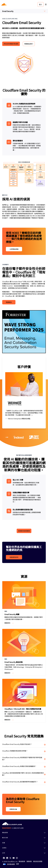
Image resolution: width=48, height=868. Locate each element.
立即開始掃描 (14, 249)
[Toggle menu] (46, 4)
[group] (24, 392)
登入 (41, 4)
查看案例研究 (14, 557)
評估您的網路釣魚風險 (11, 44)
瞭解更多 (9, 623)
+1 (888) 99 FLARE (17, 828)
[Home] (4, 4)
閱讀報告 (9, 302)
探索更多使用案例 (24, 531)
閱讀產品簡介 (29, 44)
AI (8, 205)
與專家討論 (13, 809)
